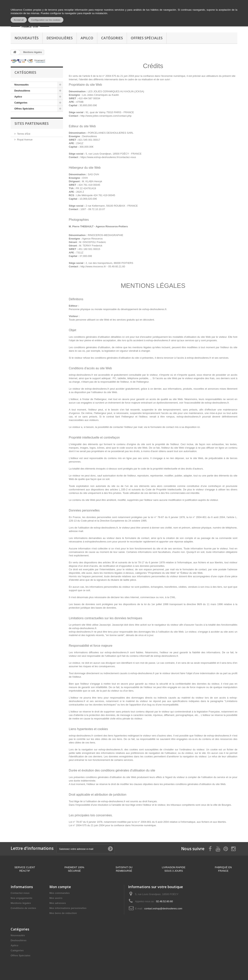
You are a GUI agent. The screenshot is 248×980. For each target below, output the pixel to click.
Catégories (112, 38)
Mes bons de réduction (63, 913)
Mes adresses (58, 903)
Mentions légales (21, 903)
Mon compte (60, 887)
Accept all (19, 20)
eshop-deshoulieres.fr (154, 309)
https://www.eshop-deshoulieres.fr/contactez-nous (108, 157)
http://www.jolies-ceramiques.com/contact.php (106, 116)
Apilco (87, 38)
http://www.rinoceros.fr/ (93, 266)
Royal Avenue (25, 140)
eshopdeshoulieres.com (98, 542)
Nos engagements (22, 898)
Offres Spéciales (147, 38)
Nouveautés (27, 38)
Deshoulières (60, 38)
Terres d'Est (24, 134)
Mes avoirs (56, 898)
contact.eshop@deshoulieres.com (163, 909)
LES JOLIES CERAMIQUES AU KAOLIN (111, 91)
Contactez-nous (20, 893)
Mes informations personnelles (68, 908)
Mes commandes (60, 893)
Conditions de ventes (23, 908)
